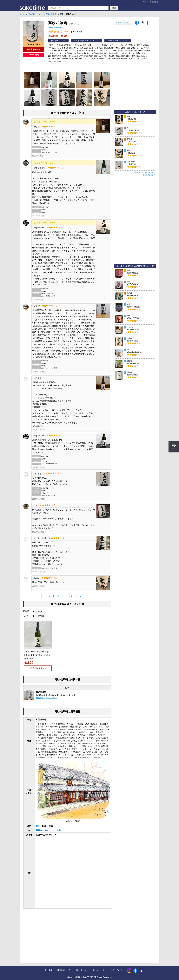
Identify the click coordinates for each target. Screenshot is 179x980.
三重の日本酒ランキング (135, 112)
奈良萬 (130, 338)
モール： (27, 616)
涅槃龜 (130, 372)
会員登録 (155, 2)
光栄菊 (130, 361)
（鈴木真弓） (58, 61)
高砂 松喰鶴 (131, 162)
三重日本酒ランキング (116, 41)
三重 (50, 28)
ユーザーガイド (99, 970)
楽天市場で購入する (38, 668)
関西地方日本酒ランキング (85, 41)
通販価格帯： (58, 36)
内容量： (27, 611)
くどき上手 (131, 327)
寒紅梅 (130, 139)
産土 (129, 304)
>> (90, 596)
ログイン (146, 2)
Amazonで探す (34, 44)
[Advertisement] (46, 933)
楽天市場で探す (34, 50)
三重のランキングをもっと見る (144, 172)
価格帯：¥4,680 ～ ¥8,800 (47, 698)
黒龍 (129, 270)
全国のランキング (149, 175)
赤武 (129, 282)
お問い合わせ (116, 970)
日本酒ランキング (58, 41)
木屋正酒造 (58, 28)
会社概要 (49, 970)
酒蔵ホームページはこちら (48, 830)
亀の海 (130, 293)
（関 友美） (97, 758)
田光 (129, 150)
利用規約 (61, 970)
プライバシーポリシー (79, 970)
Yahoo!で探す (34, 55)
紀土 (129, 316)
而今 (38, 826)
